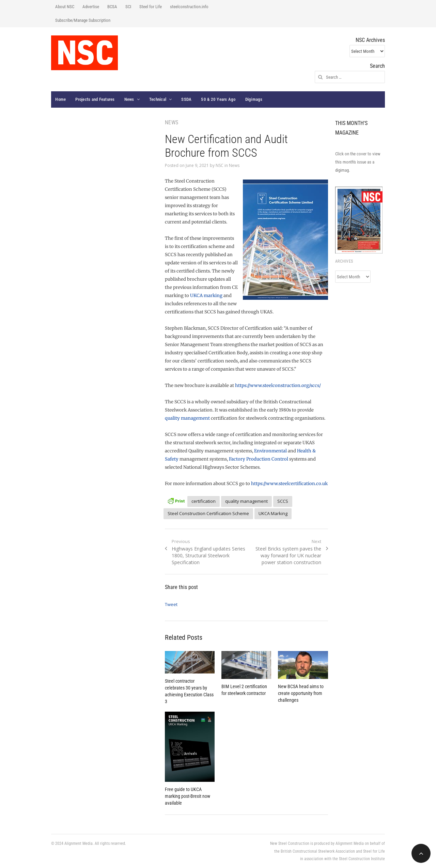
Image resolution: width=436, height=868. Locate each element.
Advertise (91, 7)
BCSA (112, 7)
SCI (128, 7)
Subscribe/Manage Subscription (83, 20)
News (129, 99)
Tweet (171, 604)
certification (204, 501)
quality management (187, 418)
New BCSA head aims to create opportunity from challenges (301, 693)
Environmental (270, 451)
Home (60, 99)
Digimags (254, 99)
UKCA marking (206, 296)
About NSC (65, 7)
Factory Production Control (259, 459)
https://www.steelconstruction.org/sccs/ (278, 385)
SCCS (283, 501)
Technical (158, 99)
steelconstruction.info (189, 7)
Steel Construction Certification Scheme (208, 513)
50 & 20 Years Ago (218, 99)
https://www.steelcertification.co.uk (289, 484)
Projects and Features (95, 99)
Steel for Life (151, 7)
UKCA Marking (273, 513)
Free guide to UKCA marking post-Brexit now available (188, 796)
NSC (220, 165)
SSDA (186, 99)
